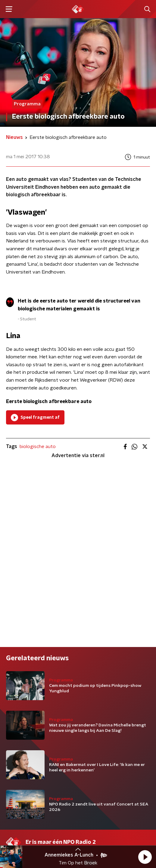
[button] (145, 857)
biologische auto (38, 447)
